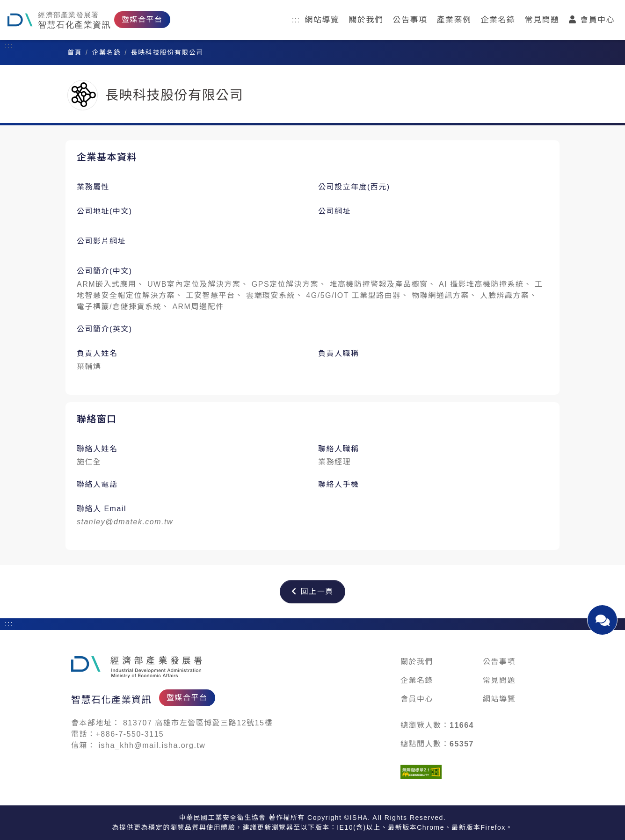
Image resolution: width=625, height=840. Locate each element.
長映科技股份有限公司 (167, 52)
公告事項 (410, 20)
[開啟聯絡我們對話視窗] (602, 620)
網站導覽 (322, 20)
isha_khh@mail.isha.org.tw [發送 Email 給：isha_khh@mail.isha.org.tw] (152, 745)
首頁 (75, 52)
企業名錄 (498, 20)
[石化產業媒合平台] (137, 667)
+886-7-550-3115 (130, 734)
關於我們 (366, 20)
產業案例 (454, 20)
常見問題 (542, 20)
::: (296, 20)
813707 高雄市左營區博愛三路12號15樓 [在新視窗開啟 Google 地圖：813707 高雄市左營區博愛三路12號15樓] (198, 723)
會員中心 (592, 20)
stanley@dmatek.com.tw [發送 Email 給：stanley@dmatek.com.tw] (125, 522)
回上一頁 (312, 591)
